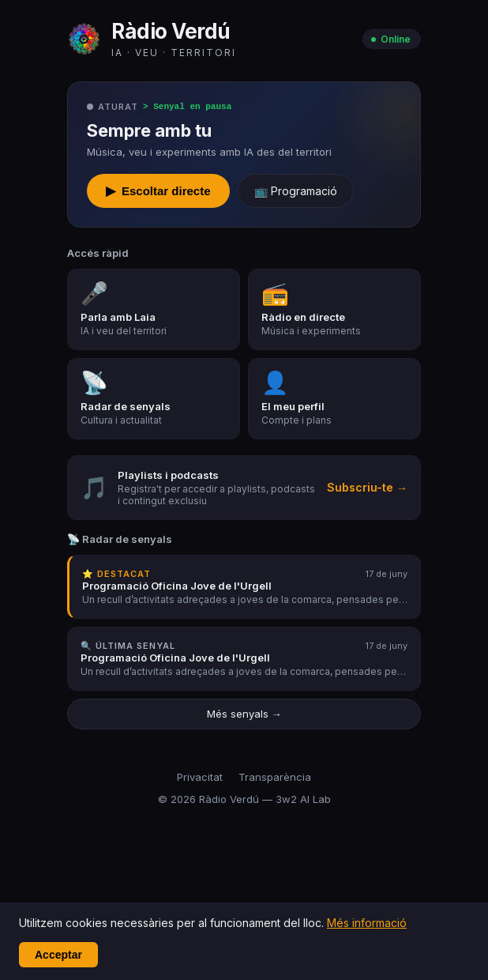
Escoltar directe (158, 192)
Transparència (275, 778)
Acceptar (58, 955)
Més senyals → (244, 714)
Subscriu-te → (367, 488)
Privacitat (200, 778)
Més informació (367, 923)
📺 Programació (296, 192)
